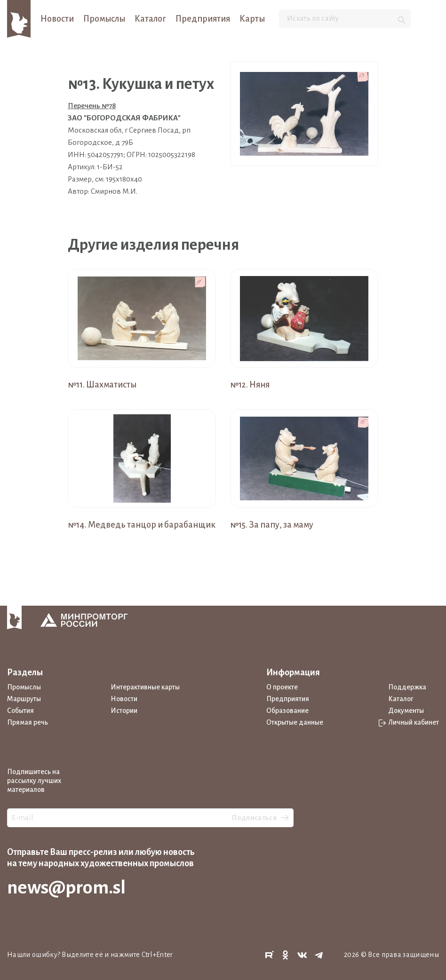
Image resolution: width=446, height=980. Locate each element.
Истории (124, 711)
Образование (287, 711)
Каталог (150, 19)
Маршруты (24, 699)
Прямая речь (28, 722)
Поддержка (407, 687)
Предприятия (203, 19)
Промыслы (104, 19)
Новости (57, 19)
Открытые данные (295, 722)
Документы (406, 711)
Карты (252, 19)
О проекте (282, 687)
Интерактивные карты (145, 687)
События (20, 711)
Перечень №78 (92, 106)
